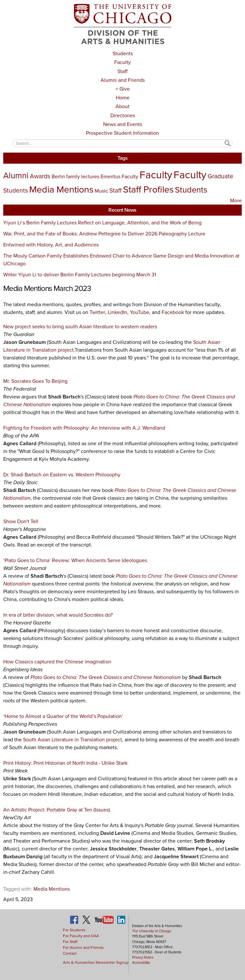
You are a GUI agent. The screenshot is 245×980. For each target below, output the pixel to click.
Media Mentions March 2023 (47, 288)
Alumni (16, 175)
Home (123, 98)
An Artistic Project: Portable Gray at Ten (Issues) (57, 810)
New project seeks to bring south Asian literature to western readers (80, 327)
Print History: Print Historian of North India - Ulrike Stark (65, 763)
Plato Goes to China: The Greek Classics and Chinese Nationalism (106, 677)
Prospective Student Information (122, 133)
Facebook (173, 312)
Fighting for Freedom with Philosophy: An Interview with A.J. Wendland (84, 428)
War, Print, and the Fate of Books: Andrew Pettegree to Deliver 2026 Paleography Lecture (104, 234)
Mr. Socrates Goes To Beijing (35, 381)
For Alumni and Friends (83, 948)
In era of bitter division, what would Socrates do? (58, 615)
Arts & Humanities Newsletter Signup (96, 962)
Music (101, 191)
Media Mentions (61, 189)
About (122, 106)
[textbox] (123, 143)
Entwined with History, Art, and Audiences (51, 245)
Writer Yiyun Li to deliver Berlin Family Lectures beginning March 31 (80, 275)
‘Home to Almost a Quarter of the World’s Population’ (63, 716)
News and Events (123, 124)
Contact (70, 953)
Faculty (122, 62)
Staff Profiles (148, 189)
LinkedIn (117, 312)
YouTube (140, 312)
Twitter (97, 312)
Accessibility (141, 962)
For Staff (70, 942)
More (236, 201)
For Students (74, 930)
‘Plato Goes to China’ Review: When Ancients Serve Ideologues (75, 560)
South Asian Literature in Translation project (73, 740)
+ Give (123, 89)
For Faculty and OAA (81, 936)
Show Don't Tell (21, 521)
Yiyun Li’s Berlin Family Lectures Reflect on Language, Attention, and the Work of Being (102, 223)
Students (123, 53)
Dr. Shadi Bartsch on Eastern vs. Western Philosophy (62, 475)
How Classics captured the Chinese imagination (57, 662)
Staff (122, 71)
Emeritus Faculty (119, 176)
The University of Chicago (152, 931)
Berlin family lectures (75, 176)
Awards (40, 176)
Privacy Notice (143, 957)
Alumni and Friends (123, 80)
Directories (123, 115)
